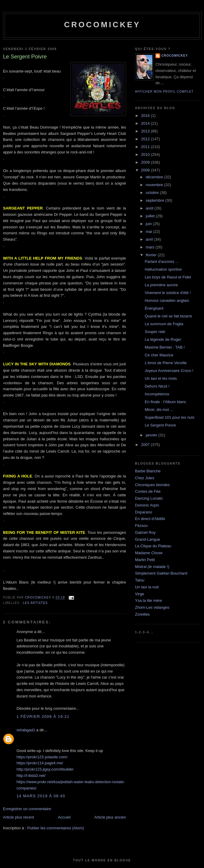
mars (151, 247)
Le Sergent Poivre (160, 425)
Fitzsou (141, 526)
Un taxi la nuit (147, 587)
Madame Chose (149, 553)
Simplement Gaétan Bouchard (161, 573)
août (150, 208)
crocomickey (102, 25)
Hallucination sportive (163, 269)
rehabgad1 (26, 730)
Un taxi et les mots (161, 378)
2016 (146, 116)
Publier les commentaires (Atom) (56, 828)
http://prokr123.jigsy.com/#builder (45, 769)
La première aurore (161, 285)
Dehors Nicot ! (157, 386)
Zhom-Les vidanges (152, 607)
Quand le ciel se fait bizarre (168, 316)
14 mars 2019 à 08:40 (41, 796)
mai (150, 232)
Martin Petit (145, 560)
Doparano (144, 512)
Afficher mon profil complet (164, 92)
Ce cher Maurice (159, 355)
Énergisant (154, 308)
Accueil (64, 817)
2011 (146, 147)
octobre (153, 193)
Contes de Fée (148, 491)
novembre (155, 185)
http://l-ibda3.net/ (31, 776)
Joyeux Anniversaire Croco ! (169, 371)
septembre (156, 200)
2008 (146, 170)
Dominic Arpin (147, 505)
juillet (151, 216)
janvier (152, 435)
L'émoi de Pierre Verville (166, 363)
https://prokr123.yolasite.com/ (42, 757)
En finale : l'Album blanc (165, 402)
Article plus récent (18, 817)
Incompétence (157, 394)
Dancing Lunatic (149, 498)
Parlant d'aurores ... (162, 262)
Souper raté (155, 332)
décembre (155, 177)
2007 (146, 445)
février (152, 255)
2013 (146, 131)
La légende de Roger (163, 339)
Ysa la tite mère (148, 600)
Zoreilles (142, 614)
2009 (146, 162)
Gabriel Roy (145, 532)
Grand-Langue (148, 539)
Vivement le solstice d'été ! (168, 293)
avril (150, 239)
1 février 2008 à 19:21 (43, 716)
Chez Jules (145, 478)
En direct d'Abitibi (150, 519)
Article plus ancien (110, 817)
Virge (139, 594)
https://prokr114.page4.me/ (40, 763)
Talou (140, 580)
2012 (146, 139)
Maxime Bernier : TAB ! (165, 347)
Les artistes (35, 603)
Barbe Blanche (148, 471)
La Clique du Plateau (153, 546)
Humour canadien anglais (167, 300)
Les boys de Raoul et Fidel (168, 277)
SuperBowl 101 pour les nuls (169, 417)
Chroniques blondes (152, 485)
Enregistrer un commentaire (27, 809)
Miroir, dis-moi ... (159, 410)
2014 (146, 123)
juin (149, 224)
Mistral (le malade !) (152, 567)
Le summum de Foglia (164, 324)
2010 (146, 155)
